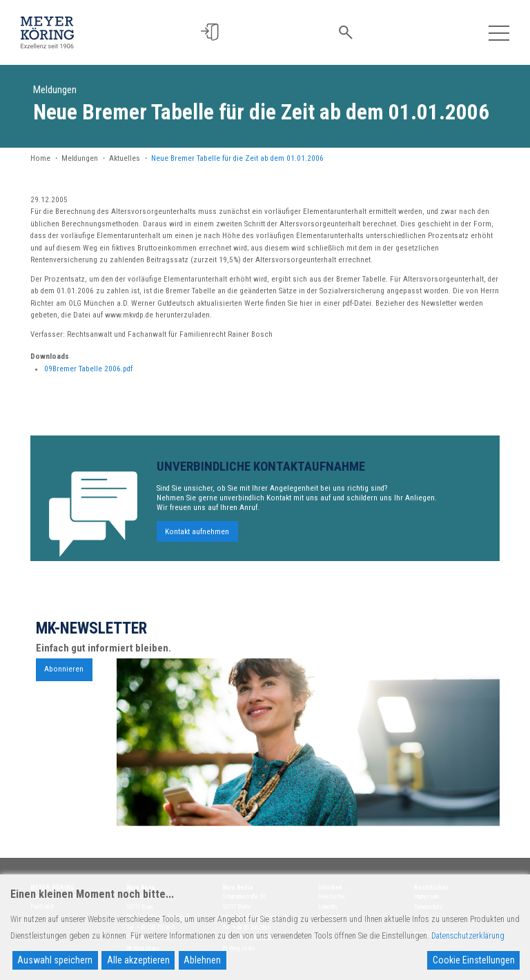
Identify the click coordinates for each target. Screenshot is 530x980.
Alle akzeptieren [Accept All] (138, 960)
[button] (216, 32)
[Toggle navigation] (499, 32)
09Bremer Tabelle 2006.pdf (88, 369)
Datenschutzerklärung (468, 936)
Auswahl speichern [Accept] (55, 960)
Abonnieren (64, 675)
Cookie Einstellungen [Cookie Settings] (474, 960)
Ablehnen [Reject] (202, 960)
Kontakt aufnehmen (197, 537)
